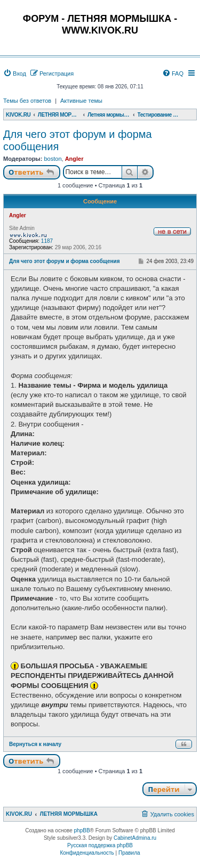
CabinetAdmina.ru (135, 838)
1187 (47, 241)
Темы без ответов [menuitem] (27, 101)
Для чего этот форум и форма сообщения (78, 140)
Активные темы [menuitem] (81, 101)
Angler (74, 159)
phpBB (82, 830)
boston (53, 159)
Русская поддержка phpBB (100, 845)
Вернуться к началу (35, 744)
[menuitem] (15, 73)
